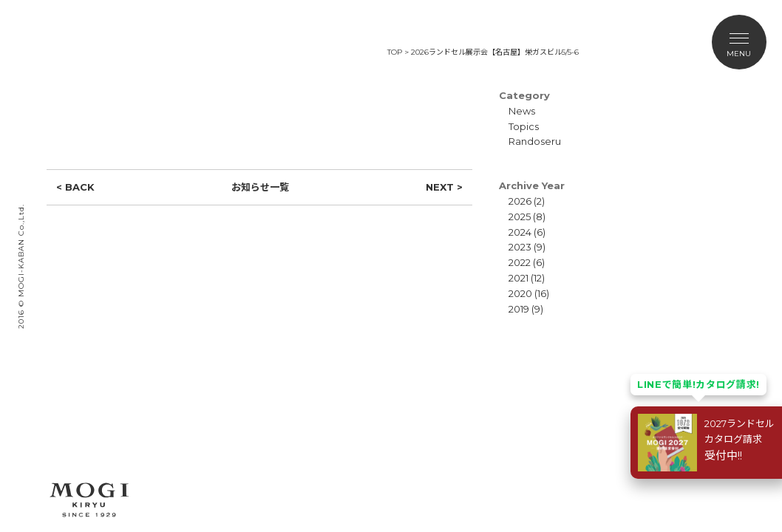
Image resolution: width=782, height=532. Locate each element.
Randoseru (535, 141)
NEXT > (444, 187)
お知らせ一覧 (260, 187)
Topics (524, 126)
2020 (520, 293)
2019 (519, 309)
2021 (518, 278)
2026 (520, 201)
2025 (520, 216)
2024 (520, 232)
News (522, 111)
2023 (520, 247)
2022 (520, 262)
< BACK (75, 187)
